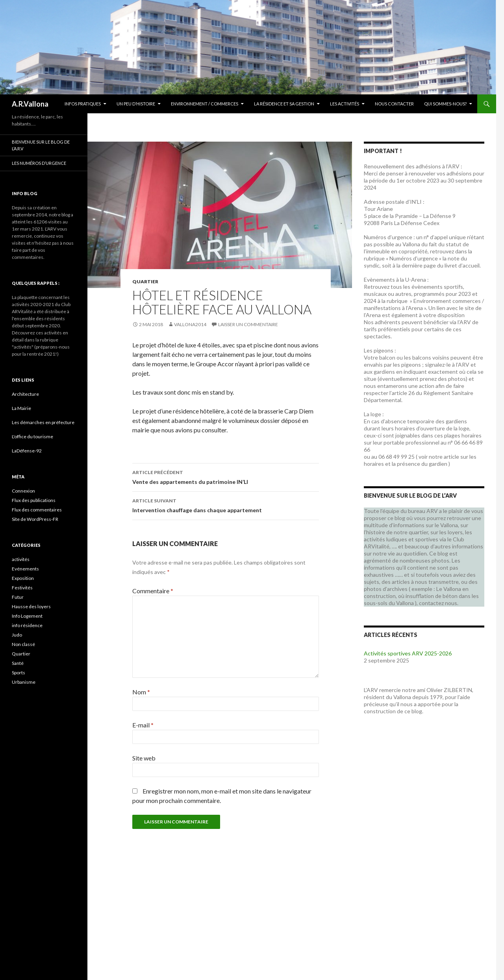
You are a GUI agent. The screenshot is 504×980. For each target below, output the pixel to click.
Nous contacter (394, 104)
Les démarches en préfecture (43, 422)
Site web (144, 758)
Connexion (23, 491)
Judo (17, 635)
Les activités (345, 104)
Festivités (22, 588)
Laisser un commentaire (248, 324)
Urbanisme (24, 682)
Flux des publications (34, 500)
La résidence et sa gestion (284, 104)
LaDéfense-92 (27, 451)
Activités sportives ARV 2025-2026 (408, 653)
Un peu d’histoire (136, 104)
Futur (18, 597)
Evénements (25, 569)
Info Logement (27, 616)
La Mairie (21, 408)
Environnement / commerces (205, 104)
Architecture (25, 394)
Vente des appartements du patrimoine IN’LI (226, 476)
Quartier (145, 281)
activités (21, 559)
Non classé (23, 644)
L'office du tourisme (32, 436)
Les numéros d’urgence (39, 163)
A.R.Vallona (30, 104)
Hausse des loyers (31, 606)
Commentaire (153, 591)
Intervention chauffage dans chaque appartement (226, 505)
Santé (18, 663)
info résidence (27, 625)
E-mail (143, 725)
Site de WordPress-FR (35, 519)
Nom (141, 692)
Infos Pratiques (83, 104)
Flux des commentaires (37, 510)
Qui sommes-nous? (445, 104)
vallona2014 (190, 324)
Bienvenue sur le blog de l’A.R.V (41, 145)
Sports (19, 673)
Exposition (23, 578)
